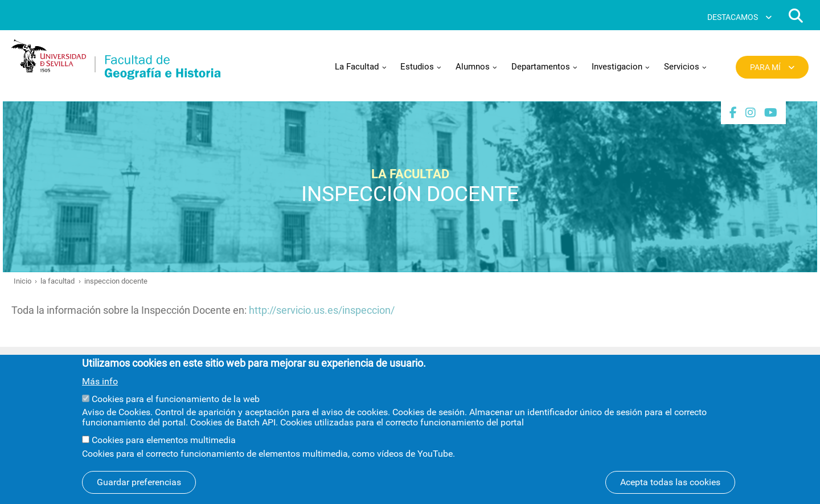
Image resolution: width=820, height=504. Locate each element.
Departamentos (541, 67)
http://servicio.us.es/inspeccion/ (322, 310)
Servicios (682, 67)
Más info (100, 394)
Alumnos (473, 67)
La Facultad (357, 67)
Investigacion (617, 67)
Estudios (417, 67)
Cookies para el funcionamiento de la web (176, 411)
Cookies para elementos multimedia (164, 452)
